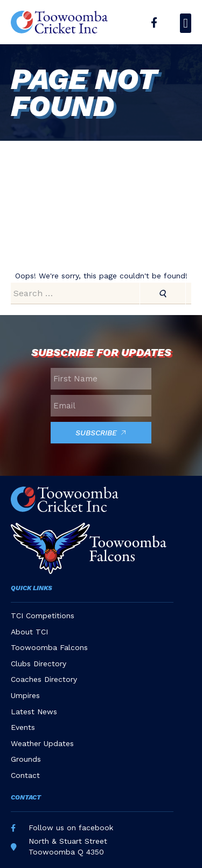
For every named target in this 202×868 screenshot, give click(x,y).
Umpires (25, 695)
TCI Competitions (43, 616)
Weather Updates (42, 743)
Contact (25, 775)
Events (23, 727)
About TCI (29, 632)
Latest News (34, 712)
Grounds (26, 759)
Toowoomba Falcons (49, 647)
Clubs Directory (39, 664)
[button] (186, 23)
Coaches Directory (44, 679)
